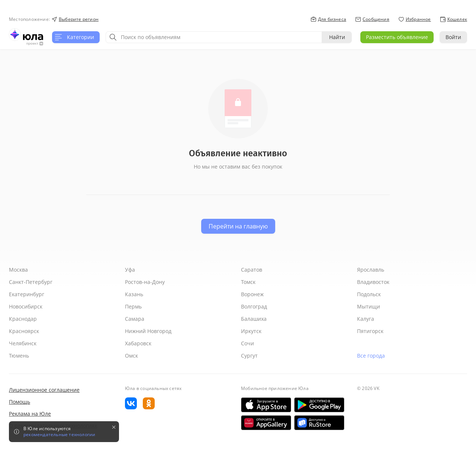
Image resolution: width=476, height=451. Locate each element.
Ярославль (371, 270)
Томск (248, 282)
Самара (135, 319)
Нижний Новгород (148, 331)
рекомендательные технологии (59, 435)
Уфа (130, 270)
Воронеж (252, 294)
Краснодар (23, 319)
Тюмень (19, 356)
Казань (134, 294)
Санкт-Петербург (31, 282)
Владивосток (373, 282)
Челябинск (23, 343)
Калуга (366, 319)
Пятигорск (370, 331)
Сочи (247, 343)
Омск (131, 356)
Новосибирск (26, 306)
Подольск (369, 294)
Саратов (252, 270)
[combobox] (214, 37)
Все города (371, 356)
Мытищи (369, 306)
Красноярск (24, 331)
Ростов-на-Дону (145, 282)
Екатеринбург (27, 294)
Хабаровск (138, 343)
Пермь (133, 306)
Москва (18, 270)
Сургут (249, 356)
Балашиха (254, 319)
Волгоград (254, 306)
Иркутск (251, 331)
